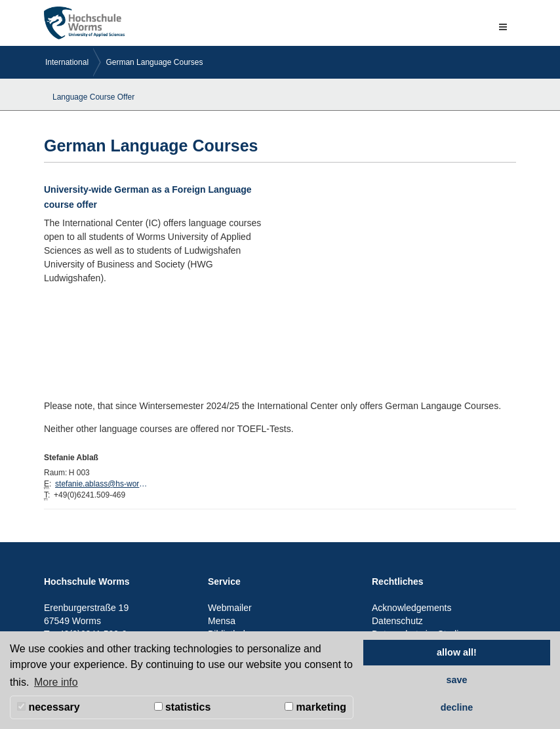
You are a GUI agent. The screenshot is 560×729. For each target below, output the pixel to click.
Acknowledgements (411, 608)
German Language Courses (154, 62)
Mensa (222, 621)
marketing (315, 707)
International (67, 62)
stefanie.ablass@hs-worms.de (104, 484)
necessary (49, 707)
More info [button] (56, 682)
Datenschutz (397, 621)
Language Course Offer (93, 97)
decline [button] (457, 707)
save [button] (456, 680)
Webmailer (230, 608)
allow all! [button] (457, 652)
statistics (183, 707)
